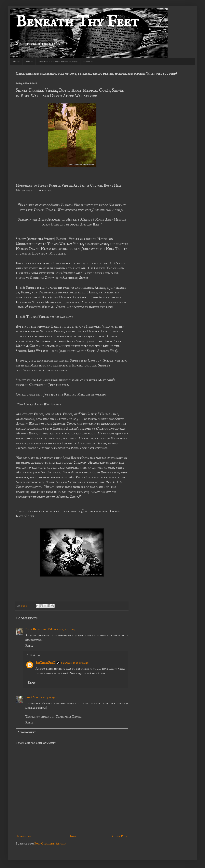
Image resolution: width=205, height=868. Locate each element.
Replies (35, 655)
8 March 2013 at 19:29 (45, 697)
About (29, 62)
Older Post (119, 836)
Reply (29, 646)
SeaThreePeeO (45, 663)
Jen (27, 697)
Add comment (27, 732)
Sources (88, 62)
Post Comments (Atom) (50, 844)
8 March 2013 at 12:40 (75, 663)
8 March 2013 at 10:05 (61, 629)
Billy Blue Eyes (36, 629)
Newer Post (25, 836)
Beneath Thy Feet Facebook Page (58, 62)
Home (16, 62)
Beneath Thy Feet (77, 22)
